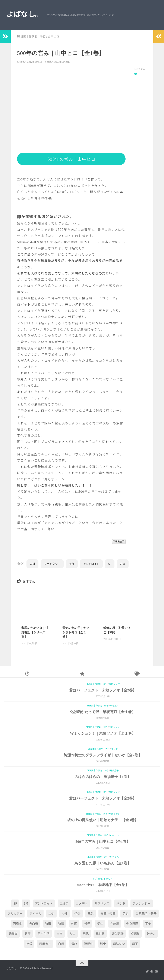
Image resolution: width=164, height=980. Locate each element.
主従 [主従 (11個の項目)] (51, 913)
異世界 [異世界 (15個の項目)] (100, 934)
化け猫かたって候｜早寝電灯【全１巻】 (103, 712)
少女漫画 (98, 879)
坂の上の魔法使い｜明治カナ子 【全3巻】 (103, 820)
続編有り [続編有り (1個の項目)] (45, 944)
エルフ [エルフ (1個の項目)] (64, 903)
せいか (114, 749)
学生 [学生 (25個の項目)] (100, 923)
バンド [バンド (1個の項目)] (121, 903)
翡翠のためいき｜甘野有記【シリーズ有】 (35, 632)
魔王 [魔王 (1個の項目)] (135, 944)
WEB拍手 (119, 542)
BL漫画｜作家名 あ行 (98, 857)
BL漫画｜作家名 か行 (98, 770)
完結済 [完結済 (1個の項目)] (115, 923)
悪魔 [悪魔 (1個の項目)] (28, 934)
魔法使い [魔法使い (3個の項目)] (119, 944)
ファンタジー (52, 564)
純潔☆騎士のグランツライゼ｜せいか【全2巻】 (103, 755)
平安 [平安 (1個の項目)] (148, 923)
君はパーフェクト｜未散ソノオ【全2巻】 (103, 690)
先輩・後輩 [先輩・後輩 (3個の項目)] (108, 913)
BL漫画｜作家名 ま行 (97, 684)
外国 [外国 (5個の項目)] (74, 923)
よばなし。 (24, 14)
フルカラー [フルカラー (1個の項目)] (15, 913)
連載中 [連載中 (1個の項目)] (89, 944)
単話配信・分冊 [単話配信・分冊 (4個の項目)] (146, 913)
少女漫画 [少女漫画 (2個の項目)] (132, 923)
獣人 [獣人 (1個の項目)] (73, 934)
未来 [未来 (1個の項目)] (60, 934)
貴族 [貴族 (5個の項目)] (74, 944)
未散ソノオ (114, 684)
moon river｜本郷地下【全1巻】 (103, 885)
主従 (72, 564)
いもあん (114, 857)
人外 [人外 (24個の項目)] (64, 913)
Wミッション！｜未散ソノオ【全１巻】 (103, 734)
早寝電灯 (114, 706)
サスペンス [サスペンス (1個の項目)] (102, 903)
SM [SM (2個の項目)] (26, 903)
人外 (32, 564)
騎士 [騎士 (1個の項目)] (103, 944)
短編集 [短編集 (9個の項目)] (135, 934)
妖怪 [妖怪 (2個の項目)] (87, 923)
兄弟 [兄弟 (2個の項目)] (91, 913)
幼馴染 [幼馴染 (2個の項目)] (13, 934)
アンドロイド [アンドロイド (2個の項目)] (44, 903)
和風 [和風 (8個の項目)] (48, 923)
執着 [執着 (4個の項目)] (61, 923)
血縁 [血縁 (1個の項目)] (61, 944)
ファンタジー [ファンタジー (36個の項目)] (142, 903)
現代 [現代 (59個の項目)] (86, 934)
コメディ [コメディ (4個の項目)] (82, 903)
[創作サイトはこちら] (152, 971)
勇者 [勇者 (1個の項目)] (126, 913)
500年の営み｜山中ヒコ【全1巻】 (103, 842)
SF (110, 564)
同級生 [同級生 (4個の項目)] (18, 923)
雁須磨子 (114, 770)
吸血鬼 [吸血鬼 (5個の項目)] (34, 923)
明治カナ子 (114, 814)
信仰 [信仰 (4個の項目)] (78, 913)
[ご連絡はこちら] (156, 971)
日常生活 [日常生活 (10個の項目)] (44, 934)
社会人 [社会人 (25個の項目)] (151, 934)
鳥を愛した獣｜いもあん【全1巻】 (103, 863)
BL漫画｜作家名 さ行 (99, 749)
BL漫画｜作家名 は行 (98, 706)
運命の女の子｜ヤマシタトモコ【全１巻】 (76, 632)
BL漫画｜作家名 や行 (31, 36)
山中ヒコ (53, 36)
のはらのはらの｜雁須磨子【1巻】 (103, 777)
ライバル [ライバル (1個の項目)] (35, 913)
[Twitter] (147, 971)
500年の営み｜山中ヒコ (71, 159)
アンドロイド (91, 564)
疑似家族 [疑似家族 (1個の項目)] (118, 934)
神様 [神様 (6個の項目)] (29, 944)
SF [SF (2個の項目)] (15, 903)
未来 (123, 564)
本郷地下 (108, 879)
